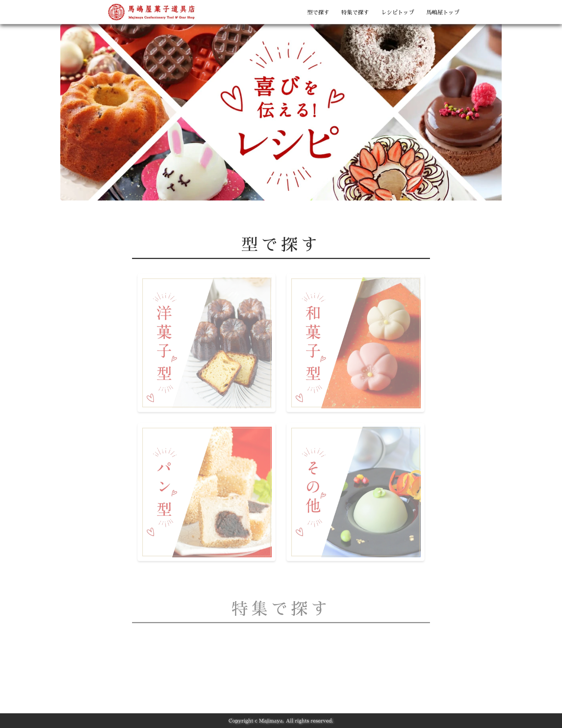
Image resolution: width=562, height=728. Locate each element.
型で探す (318, 12)
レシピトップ (398, 12)
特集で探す (355, 12)
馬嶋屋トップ (443, 12)
